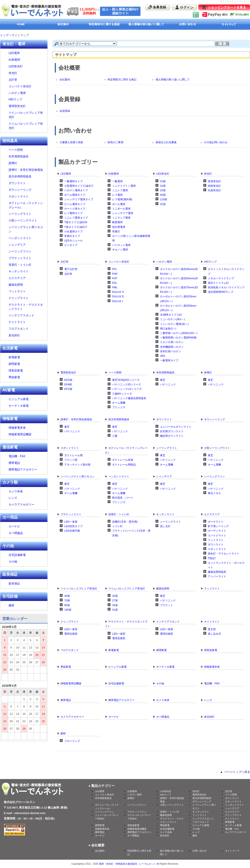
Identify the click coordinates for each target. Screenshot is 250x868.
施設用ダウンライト (172, 436)
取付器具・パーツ (123, 498)
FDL (115, 283)
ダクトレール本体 (123, 460)
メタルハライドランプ (221, 278)
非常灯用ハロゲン (170, 351)
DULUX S (118, 292)
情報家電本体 (212, 667)
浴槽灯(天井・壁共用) (125, 522)
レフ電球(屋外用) (122, 199)
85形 (67, 605)
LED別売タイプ (73, 526)
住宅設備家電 (116, 683)
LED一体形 (71, 522)
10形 (163, 181)
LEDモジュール (73, 240)
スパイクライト (217, 535)
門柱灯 (212, 558)
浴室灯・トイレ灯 (119, 514)
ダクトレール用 (73, 455)
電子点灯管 (71, 269)
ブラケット (167, 605)
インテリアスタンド (168, 622)
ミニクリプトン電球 (124, 186)
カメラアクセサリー (72, 717)
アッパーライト (217, 576)
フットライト (216, 540)
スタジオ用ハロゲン (172, 342)
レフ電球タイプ (73, 213)
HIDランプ (210, 262)
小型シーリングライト (217, 448)
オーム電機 (119, 403)
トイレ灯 (117, 526)
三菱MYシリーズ (122, 394)
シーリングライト (167, 448)
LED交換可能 (72, 531)
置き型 (212, 629)
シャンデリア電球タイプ (79, 199)
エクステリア (212, 514)
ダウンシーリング (215, 419)
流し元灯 (165, 526)
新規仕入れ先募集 (166, 142)
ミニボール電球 (121, 209)
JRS (162, 356)
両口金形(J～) (168, 329)
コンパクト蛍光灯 (119, 262)
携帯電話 (66, 700)
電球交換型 (71, 634)
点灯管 (64, 262)
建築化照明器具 (217, 572)
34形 (115, 605)
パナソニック (168, 384)
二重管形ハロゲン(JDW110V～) (179, 333)
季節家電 (66, 667)
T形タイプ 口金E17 (76, 227)
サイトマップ (229, 24)
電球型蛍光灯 (68, 373)
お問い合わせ (187, 24)
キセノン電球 (120, 250)
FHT (115, 278)
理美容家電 (211, 650)
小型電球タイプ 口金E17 (79, 186)
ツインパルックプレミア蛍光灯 (79, 588)
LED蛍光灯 (163, 174)
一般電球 (117, 181)
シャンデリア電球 (123, 213)
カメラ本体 (163, 700)
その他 (160, 683)
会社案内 (62, 24)
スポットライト (70, 448)
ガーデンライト (217, 531)
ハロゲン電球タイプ (76, 190)
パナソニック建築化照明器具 (129, 398)
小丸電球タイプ (73, 231)
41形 (115, 610)
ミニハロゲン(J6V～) (172, 319)
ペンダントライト (119, 476)
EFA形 (68, 384)
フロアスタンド (70, 650)
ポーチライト (216, 522)
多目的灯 (209, 717)
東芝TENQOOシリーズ (126, 380)
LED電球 (66, 174)
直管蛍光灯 (214, 181)
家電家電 (114, 650)
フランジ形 (71, 460)
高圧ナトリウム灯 (218, 283)
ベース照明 (115, 373)
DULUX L (118, 301)
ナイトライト (212, 622)
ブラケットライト (71, 514)
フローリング (72, 741)
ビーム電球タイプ (75, 204)
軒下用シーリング (218, 526)
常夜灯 (116, 231)
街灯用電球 (119, 227)
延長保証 (14, 584)
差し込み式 (214, 634)
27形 (115, 600)
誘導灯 (208, 373)
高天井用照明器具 (119, 419)
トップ (4, 35)
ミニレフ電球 (120, 190)
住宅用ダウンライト (172, 431)
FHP (115, 274)
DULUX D (118, 296)
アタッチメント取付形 (77, 465)
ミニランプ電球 (121, 218)
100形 (68, 610)
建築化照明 (163, 588)
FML (115, 287)
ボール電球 (119, 204)
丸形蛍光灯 (214, 190)
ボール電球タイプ (75, 195)
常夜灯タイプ (72, 236)
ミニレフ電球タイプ (76, 218)
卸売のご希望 (115, 142)
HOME (21, 24)
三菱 (115, 436)
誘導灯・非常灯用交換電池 (76, 419)
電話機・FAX (212, 683)
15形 (163, 186)
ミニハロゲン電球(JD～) (174, 324)
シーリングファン (215, 476)
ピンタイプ (71, 245)
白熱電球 (114, 174)
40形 (163, 195)
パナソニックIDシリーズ (127, 384)
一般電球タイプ (73, 181)
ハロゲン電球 (164, 262)
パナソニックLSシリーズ (127, 389)
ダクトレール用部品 (124, 465)
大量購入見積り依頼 (71, 142)
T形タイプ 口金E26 (76, 222)
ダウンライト (164, 419)
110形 (164, 199)
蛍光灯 (208, 174)
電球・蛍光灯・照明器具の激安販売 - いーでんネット (127, 864)
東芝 (163, 380)
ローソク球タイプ (75, 209)
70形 (67, 600)
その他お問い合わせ (216, 142)
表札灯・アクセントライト (224, 554)
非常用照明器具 (165, 373)
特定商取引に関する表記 (104, 24)
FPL (115, 269)
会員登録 (65, 111)
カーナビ (114, 717)
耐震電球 (117, 222)
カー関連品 (163, 717)
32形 (163, 204)
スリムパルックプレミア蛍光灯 (127, 588)
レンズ (208, 700)
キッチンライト (165, 514)
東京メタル (214, 493)
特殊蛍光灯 (214, 186)
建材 (63, 733)
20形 (163, 190)
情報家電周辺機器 (71, 683)
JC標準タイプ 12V (171, 315)
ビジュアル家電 (117, 667)
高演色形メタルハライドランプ (226, 287)
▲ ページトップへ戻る (235, 772)
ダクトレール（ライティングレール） (27, 205)
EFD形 (68, 380)
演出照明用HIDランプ (221, 292)
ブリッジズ (119, 407)
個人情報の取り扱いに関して (146, 24)
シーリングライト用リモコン (77, 476)
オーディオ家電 (165, 667)
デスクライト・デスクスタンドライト (27, 307)
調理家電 (161, 650)
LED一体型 (71, 629)
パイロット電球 (121, 245)
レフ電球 (117, 195)
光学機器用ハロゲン (172, 347)
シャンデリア (164, 476)
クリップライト (70, 622)
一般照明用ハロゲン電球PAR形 (178, 338)
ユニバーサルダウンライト (176, 427)
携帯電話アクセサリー (121, 700)
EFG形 (68, 389)
